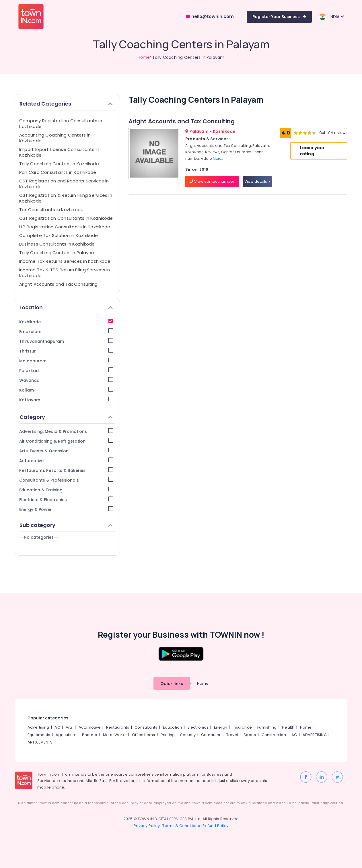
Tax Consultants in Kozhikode (51, 210)
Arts (69, 727)
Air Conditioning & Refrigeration (66, 441)
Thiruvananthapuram (66, 341)
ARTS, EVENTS (40, 742)
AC (57, 727)
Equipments (39, 735)
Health (288, 727)
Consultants (146, 727)
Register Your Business (279, 17)
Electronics (198, 727)
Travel (232, 735)
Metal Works (115, 735)
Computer (211, 735)
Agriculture (66, 735)
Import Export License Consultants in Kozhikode (59, 152)
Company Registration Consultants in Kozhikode (61, 123)
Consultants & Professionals (66, 480)
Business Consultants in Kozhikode (57, 244)
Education (173, 727)
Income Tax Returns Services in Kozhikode (65, 261)
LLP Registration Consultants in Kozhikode (65, 227)
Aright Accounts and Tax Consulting (59, 284)
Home (144, 57)
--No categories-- (39, 537)
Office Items (143, 735)
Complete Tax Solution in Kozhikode (59, 235)
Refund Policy (215, 826)
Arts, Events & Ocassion (66, 451)
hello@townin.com (210, 16)
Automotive (66, 461)
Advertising (38, 727)
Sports (250, 735)
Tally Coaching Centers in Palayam (57, 253)
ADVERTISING (315, 735)
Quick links (172, 683)
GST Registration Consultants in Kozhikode (66, 218)
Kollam (66, 390)
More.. (218, 158)
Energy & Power (66, 509)
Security (188, 735)
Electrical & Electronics (66, 500)
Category (66, 417)
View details (257, 181)
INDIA (331, 17)
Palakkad (66, 370)
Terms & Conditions (181, 826)
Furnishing (267, 727)
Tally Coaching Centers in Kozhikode (59, 164)
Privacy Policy (147, 826)
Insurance (242, 727)
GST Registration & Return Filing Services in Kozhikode (66, 198)
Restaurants (118, 727)
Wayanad (66, 380)
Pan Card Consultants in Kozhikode (58, 172)
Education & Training (66, 490)
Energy (221, 727)
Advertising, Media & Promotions (66, 431)
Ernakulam (66, 331)
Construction (274, 735)
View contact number (212, 181)
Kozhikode (66, 322)
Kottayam (66, 400)
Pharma (90, 735)
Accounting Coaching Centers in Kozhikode (55, 138)
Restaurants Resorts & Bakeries (66, 470)
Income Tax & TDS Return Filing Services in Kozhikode (65, 273)
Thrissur (66, 351)
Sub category (66, 525)
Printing (168, 735)
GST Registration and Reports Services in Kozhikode (64, 184)
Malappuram (66, 361)
